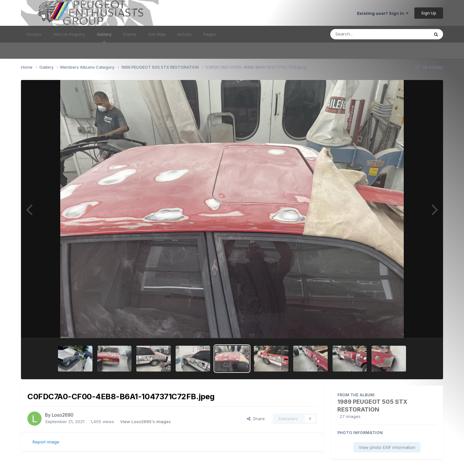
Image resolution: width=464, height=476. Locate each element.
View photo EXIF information (387, 447)
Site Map (157, 34)
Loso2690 (63, 415)
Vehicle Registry (69, 34)
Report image (46, 442)
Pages (210, 34)
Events (130, 34)
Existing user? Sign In (383, 13)
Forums (34, 34)
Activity (184, 34)
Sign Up (429, 13)
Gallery (104, 37)
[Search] (362, 34)
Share (256, 419)
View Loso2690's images (145, 421)
